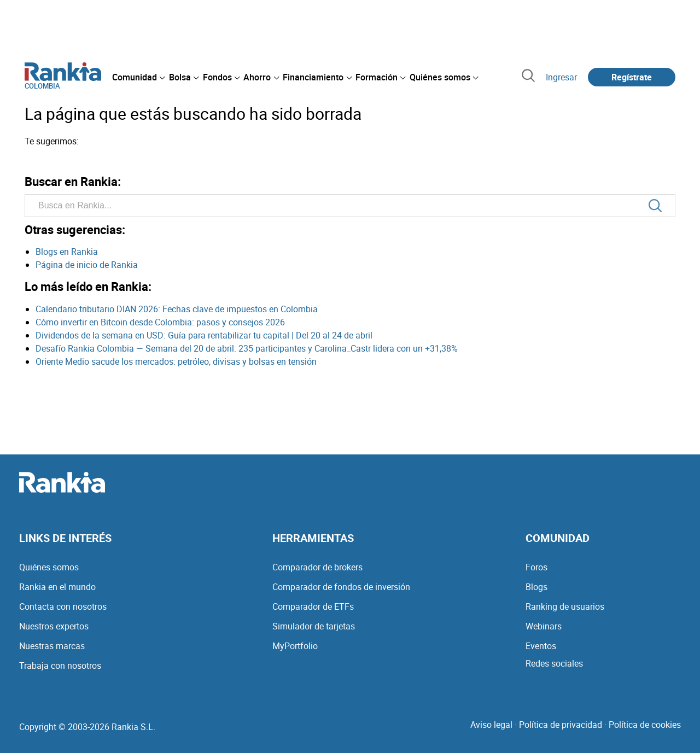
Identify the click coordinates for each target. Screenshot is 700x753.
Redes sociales (554, 663)
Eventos (541, 646)
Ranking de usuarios (565, 606)
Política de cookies (645, 725)
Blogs (536, 587)
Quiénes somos (49, 567)
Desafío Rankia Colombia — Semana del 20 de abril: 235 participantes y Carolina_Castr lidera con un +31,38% (247, 348)
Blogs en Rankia (67, 252)
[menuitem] (138, 77)
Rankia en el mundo (57, 587)
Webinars (544, 626)
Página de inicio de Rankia (87, 265)
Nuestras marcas (52, 646)
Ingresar (561, 77)
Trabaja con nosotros (60, 666)
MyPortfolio (295, 646)
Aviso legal (491, 725)
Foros (536, 567)
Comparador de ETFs (313, 606)
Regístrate (632, 77)
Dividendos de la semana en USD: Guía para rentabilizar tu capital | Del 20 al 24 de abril (204, 335)
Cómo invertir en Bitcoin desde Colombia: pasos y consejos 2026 (160, 322)
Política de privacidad (561, 725)
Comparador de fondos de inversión (341, 587)
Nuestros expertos (54, 626)
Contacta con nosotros (63, 606)
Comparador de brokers (317, 567)
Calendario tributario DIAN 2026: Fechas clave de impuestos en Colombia (177, 309)
